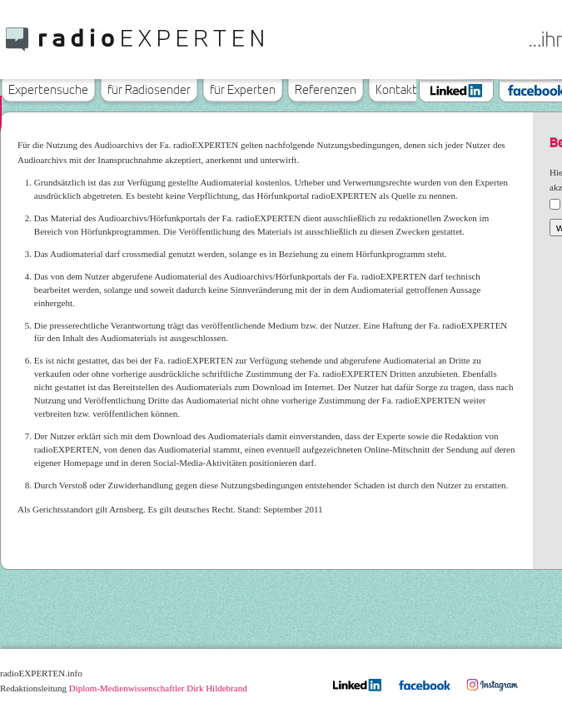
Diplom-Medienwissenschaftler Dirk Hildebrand (158, 688)
